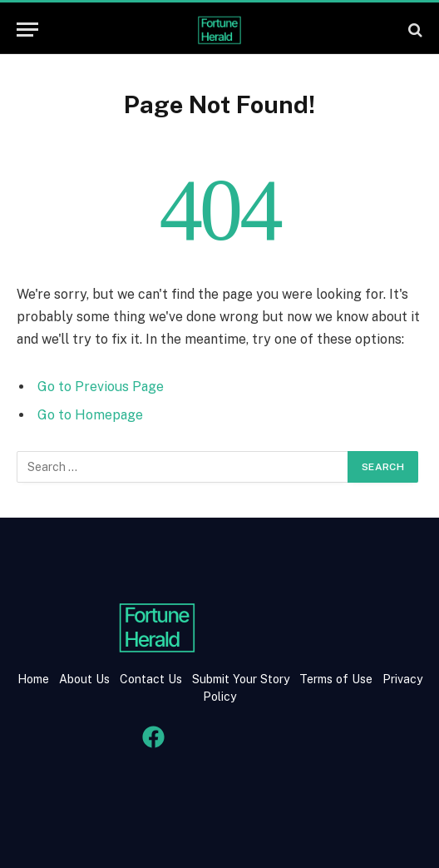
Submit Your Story (239, 679)
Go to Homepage (90, 415)
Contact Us (153, 679)
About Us (84, 679)
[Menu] (27, 30)
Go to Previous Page (101, 387)
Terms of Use (336, 679)
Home (33, 679)
